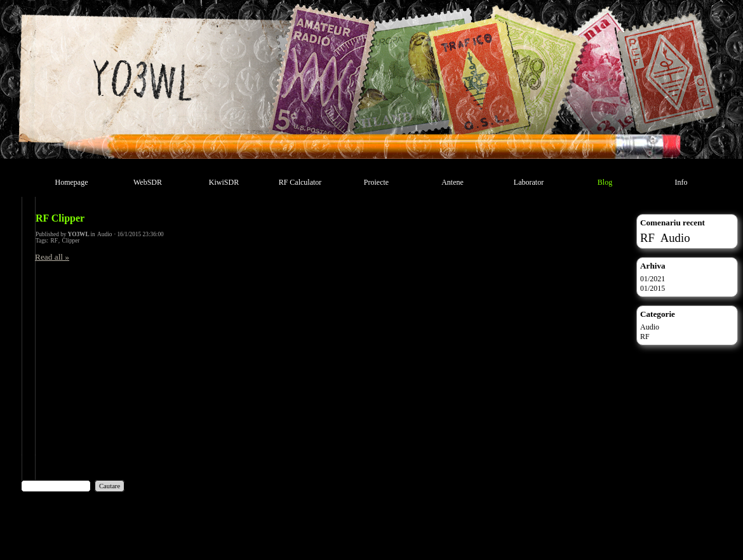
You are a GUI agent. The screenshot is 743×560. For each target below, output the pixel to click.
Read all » (52, 257)
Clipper (71, 241)
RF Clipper (60, 218)
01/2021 (653, 279)
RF (54, 241)
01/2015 (653, 288)
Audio (104, 234)
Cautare (110, 486)
